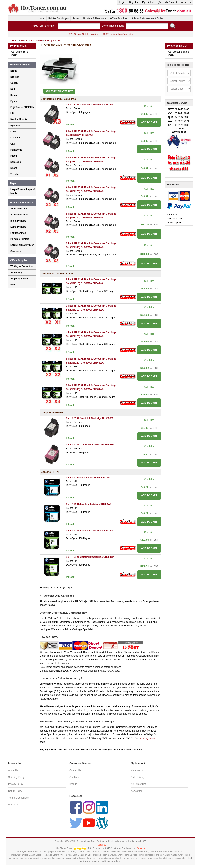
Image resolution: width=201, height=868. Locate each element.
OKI (12, 144)
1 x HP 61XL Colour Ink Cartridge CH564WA (90, 445)
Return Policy (15, 791)
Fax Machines (18, 233)
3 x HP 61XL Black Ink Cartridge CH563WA (90, 105)
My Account (171, 2)
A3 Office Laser (19, 215)
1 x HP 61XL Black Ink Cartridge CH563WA (90, 418)
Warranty (13, 805)
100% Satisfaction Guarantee (118, 34)
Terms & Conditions (18, 798)
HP (12, 113)
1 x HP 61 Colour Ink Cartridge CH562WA (89, 504)
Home (41, 18)
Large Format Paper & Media (23, 191)
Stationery (16, 273)
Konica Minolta (19, 119)
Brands (73, 784)
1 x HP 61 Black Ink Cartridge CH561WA (88, 478)
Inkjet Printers (18, 221)
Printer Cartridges (58, 18)
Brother (15, 77)
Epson (14, 101)
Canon (14, 83)
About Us (186, 2)
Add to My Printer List (59, 91)
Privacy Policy (16, 784)
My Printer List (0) (151, 2)
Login (122, 2)
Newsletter (136, 791)
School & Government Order (147, 18)
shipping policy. (147, 738)
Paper (76, 18)
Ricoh (14, 156)
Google (141, 848)
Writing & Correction (22, 266)
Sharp (14, 168)
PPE (13, 285)
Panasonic (16, 150)
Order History (138, 777)
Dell (13, 89)
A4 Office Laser (19, 209)
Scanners (16, 251)
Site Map (74, 777)
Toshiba (15, 174)
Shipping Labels (20, 279)
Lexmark (15, 138)
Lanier (14, 132)
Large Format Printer (22, 245)
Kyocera (15, 125)
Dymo (14, 95)
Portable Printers (20, 239)
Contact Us (75, 770)
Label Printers (18, 227)
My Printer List (138, 784)
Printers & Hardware (95, 18)
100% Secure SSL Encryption (83, 34)
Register (134, 2)
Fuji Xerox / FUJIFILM (22, 107)
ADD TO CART (149, 122)
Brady (14, 71)
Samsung (16, 162)
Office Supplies (119, 18)
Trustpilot (101, 845)
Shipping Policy (16, 777)
